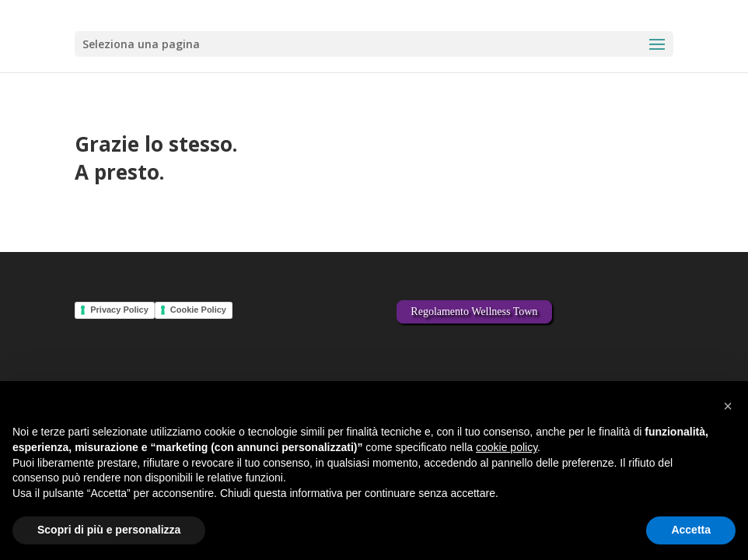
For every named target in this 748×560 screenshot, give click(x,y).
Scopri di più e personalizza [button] (109, 530)
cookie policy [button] (507, 447)
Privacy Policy (119, 310)
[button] (728, 406)
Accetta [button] (691, 530)
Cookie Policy (198, 310)
